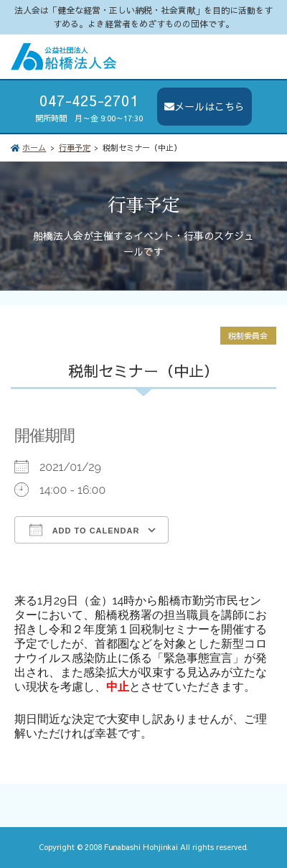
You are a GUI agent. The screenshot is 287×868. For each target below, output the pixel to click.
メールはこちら (204, 106)
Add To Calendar (84, 530)
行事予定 (75, 148)
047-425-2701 (89, 100)
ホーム (34, 148)
